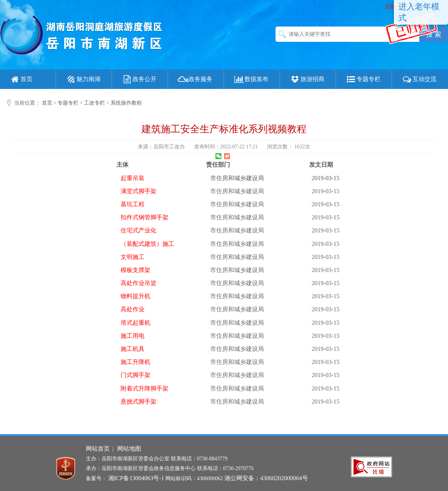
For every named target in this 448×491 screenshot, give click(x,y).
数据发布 (251, 79)
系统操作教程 (126, 103)
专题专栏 (363, 79)
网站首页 (98, 449)
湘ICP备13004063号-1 (136, 478)
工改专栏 (94, 103)
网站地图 (129, 449)
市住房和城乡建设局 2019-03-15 (230, 191)
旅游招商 (307, 79)
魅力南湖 (83, 79)
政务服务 (195, 79)
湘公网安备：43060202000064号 (266, 478)
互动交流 (419, 79)
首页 (21, 79)
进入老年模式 (419, 12)
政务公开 (139, 79)
